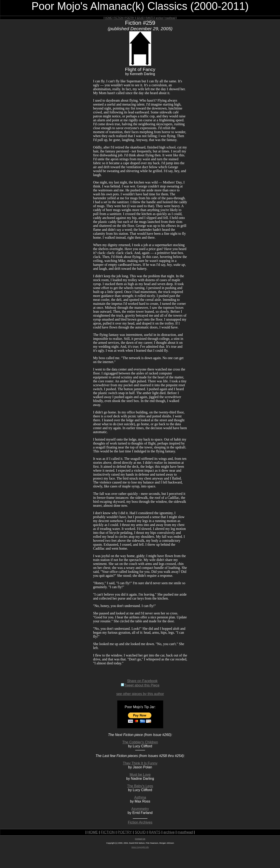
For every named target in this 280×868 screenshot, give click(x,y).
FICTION (119, 18)
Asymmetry (140, 809)
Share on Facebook (142, 681)
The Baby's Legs (140, 786)
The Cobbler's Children (140, 742)
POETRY (130, 18)
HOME (108, 18)
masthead (170, 18)
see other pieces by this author (140, 694)
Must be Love (140, 775)
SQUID (140, 18)
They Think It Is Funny (140, 763)
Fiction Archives (140, 822)
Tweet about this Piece (140, 685)
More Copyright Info (140, 847)
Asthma (140, 797)
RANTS (150, 18)
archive (159, 18)
